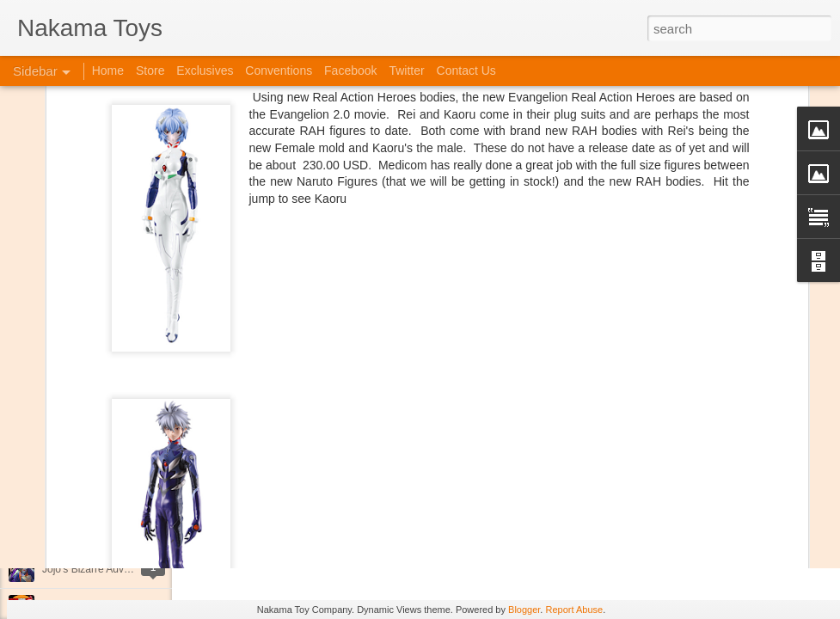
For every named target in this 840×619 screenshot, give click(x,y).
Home (108, 70)
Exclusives (205, 70)
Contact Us (466, 70)
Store (150, 70)
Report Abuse (574, 610)
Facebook (350, 70)
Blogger (524, 610)
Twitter (406, 70)
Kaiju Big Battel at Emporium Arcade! (127, 530)
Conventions (279, 70)
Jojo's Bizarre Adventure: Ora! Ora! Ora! (133, 569)
